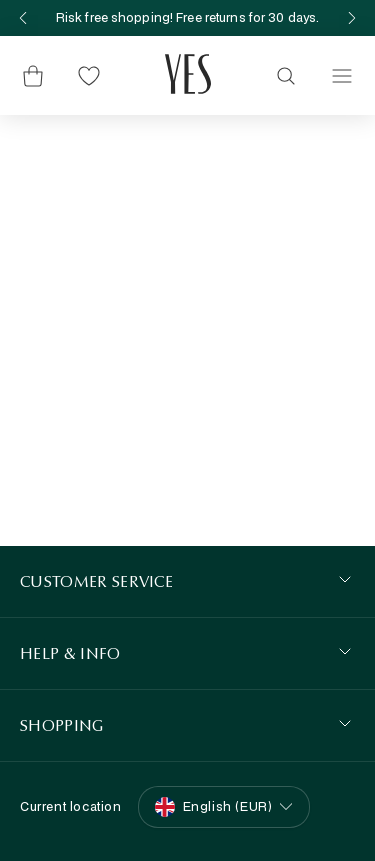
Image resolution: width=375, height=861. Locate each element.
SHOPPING (62, 725)
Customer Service (96, 581)
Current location (71, 807)
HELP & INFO (70, 653)
